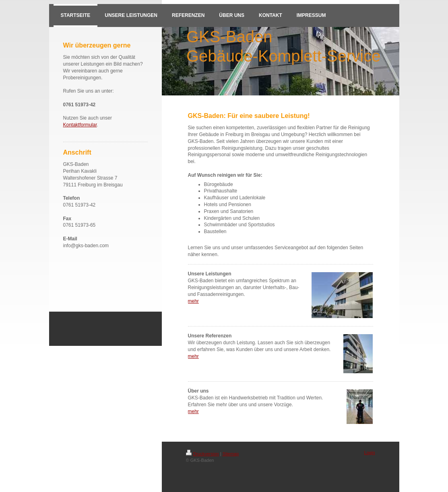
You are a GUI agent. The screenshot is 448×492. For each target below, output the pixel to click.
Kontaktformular (80, 125)
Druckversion (202, 454)
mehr (193, 301)
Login (370, 453)
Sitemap (231, 454)
